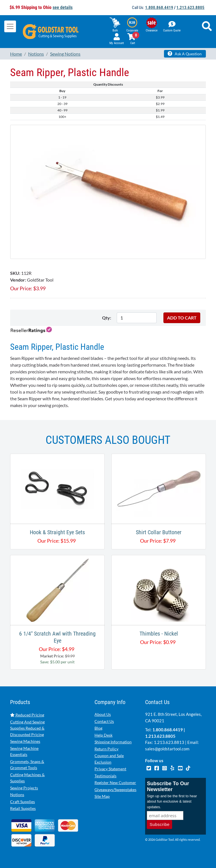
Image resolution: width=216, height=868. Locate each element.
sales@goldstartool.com (167, 749)
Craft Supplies (22, 802)
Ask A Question (185, 54)
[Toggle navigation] (10, 26)
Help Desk (103, 735)
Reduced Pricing (27, 715)
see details (63, 7)
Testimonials (105, 776)
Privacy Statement (110, 769)
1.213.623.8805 (190, 8)
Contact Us (104, 721)
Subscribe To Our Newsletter (168, 786)
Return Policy (106, 749)
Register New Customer (115, 783)
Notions (17, 795)
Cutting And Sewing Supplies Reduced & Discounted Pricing (27, 728)
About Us (103, 714)
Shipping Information (113, 742)
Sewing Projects (24, 788)
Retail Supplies (23, 808)
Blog (98, 728)
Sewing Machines (25, 741)
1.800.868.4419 (159, 8)
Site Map (102, 796)
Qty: (107, 318)
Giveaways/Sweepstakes (115, 790)
